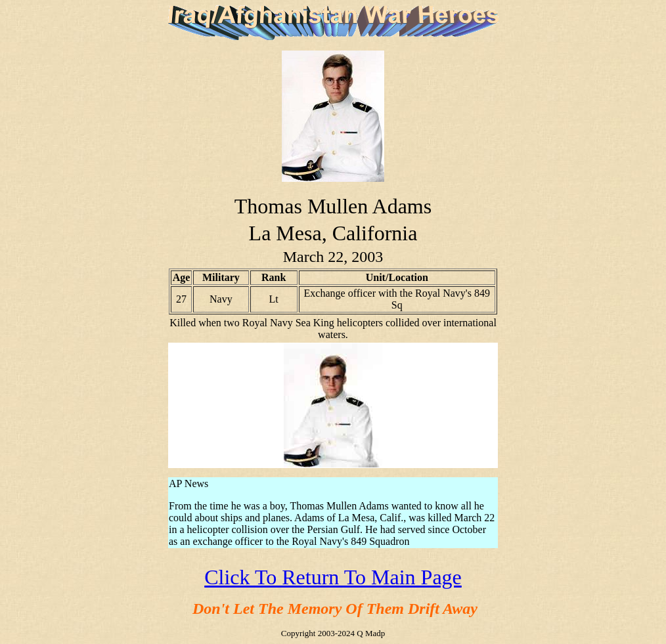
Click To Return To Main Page (333, 577)
